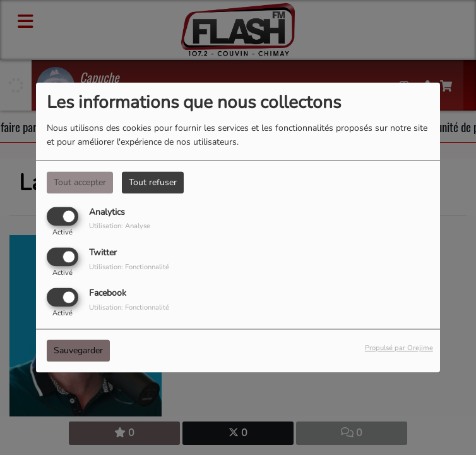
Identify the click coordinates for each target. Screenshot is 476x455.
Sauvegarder (78, 351)
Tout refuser (153, 182)
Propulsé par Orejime (399, 349)
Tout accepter (80, 182)
